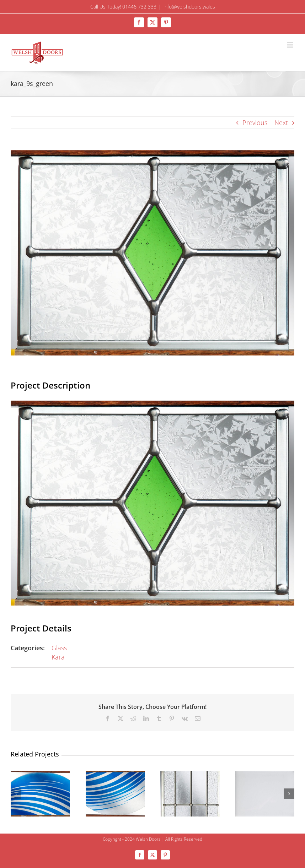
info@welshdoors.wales (189, 7)
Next (281, 123)
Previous (255, 123)
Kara (58, 657)
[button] (16, 794)
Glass (59, 648)
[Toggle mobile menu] (291, 45)
